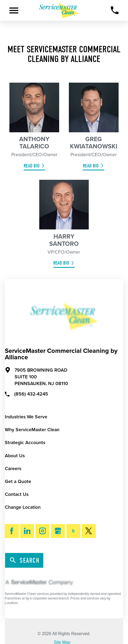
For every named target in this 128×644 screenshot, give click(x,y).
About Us (15, 456)
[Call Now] (115, 10)
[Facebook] (12, 531)
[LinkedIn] (27, 531)
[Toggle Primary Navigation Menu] (14, 10)
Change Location (23, 507)
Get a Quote (18, 482)
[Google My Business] (58, 531)
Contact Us (17, 494)
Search (25, 561)
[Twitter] (89, 531)
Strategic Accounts (25, 443)
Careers (13, 469)
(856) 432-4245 (26, 394)
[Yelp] (73, 531)
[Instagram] (42, 531)
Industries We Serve (26, 417)
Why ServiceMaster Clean (32, 430)
